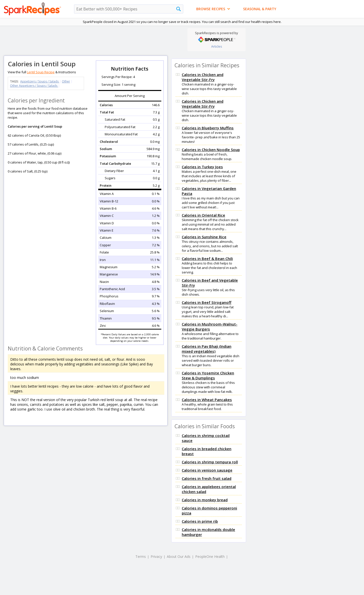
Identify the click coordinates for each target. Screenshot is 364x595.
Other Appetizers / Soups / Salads (34, 86)
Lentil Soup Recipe (41, 72)
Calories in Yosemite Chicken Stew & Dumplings (208, 375)
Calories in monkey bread (205, 500)
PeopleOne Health (210, 556)
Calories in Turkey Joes (202, 167)
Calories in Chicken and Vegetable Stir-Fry (203, 77)
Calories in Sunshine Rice (204, 237)
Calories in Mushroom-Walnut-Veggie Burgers (210, 327)
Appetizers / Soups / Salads (40, 81)
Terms (141, 556)
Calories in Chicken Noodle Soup (211, 150)
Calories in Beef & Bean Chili (207, 258)
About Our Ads (179, 556)
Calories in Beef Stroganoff (207, 302)
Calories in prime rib (200, 521)
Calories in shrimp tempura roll (210, 462)
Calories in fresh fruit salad (207, 478)
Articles (217, 46)
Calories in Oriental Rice (203, 215)
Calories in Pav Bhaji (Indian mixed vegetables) (207, 349)
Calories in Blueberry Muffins (208, 128)
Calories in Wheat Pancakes (207, 400)
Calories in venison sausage (207, 470)
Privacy (156, 556)
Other (66, 81)
